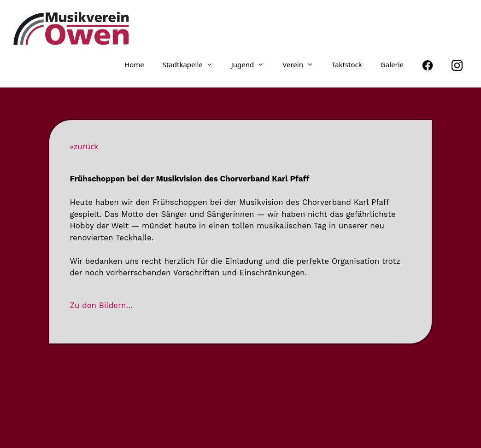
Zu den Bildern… (101, 305)
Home (134, 64)
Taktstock (347, 64)
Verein (302, 64)
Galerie (392, 64)
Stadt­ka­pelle (192, 64)
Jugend (252, 64)
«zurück (84, 146)
